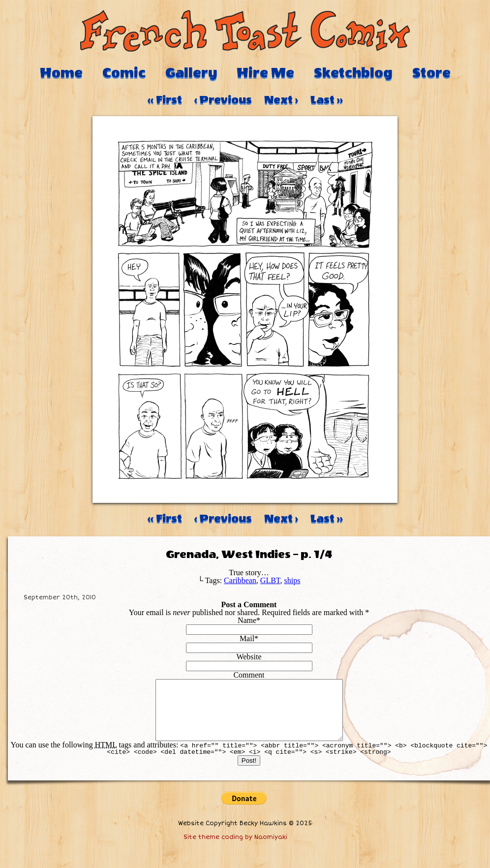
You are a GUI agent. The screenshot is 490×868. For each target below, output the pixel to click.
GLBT (270, 580)
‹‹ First (165, 100)
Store (431, 73)
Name (247, 620)
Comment (249, 675)
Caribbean (240, 580)
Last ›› (327, 100)
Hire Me (265, 73)
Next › (281, 100)
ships (292, 580)
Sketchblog (353, 73)
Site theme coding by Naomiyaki (235, 849)
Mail (247, 638)
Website (249, 657)
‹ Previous (223, 100)
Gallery (191, 73)
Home (61, 73)
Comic (124, 73)
